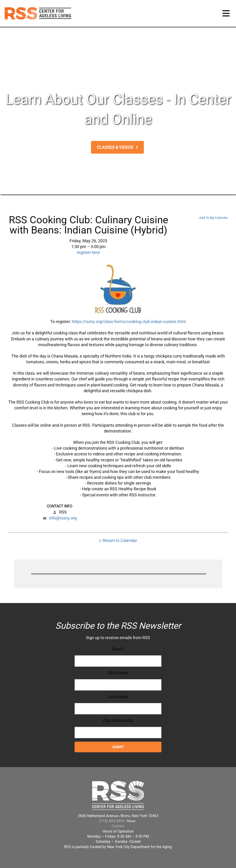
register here (88, 252)
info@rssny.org (63, 518)
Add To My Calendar (214, 218)
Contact (118, 826)
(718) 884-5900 (112, 821)
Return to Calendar (120, 540)
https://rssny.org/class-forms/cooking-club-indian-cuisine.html (129, 322)
